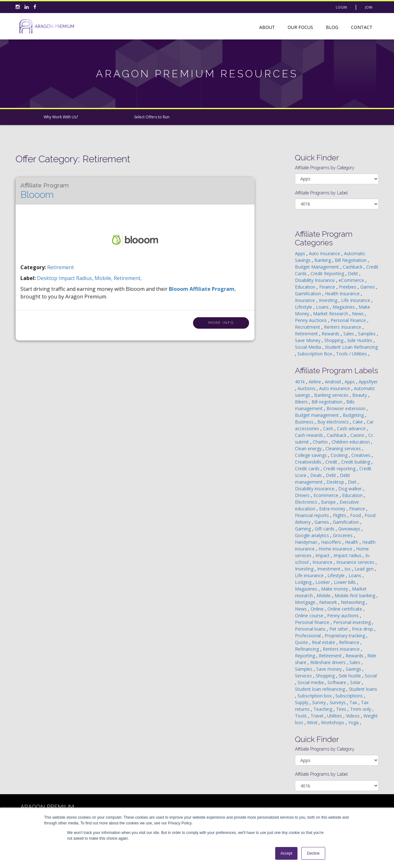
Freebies (348, 287)
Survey (320, 702)
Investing (329, 300)
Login (341, 7)
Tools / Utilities (352, 354)
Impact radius (348, 555)
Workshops (333, 722)
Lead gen (365, 569)
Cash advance (352, 428)
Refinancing (308, 649)
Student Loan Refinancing (351, 347)
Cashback (353, 267)
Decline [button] (313, 853)
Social (371, 676)
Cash (329, 428)
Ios (348, 569)
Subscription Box (315, 354)
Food (356, 515)
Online (318, 609)
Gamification (309, 294)
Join (369, 7)
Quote (302, 642)
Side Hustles (360, 340)
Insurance (306, 300)
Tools (301, 716)
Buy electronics (334, 422)
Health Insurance (343, 294)
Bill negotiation (328, 402)
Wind (313, 722)
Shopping (334, 340)
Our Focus (300, 27)
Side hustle (350, 676)
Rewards (331, 334)
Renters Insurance (343, 327)
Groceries (343, 535)
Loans (323, 307)
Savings (354, 669)
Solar (356, 682)
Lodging (304, 582)
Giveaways (350, 529)
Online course (310, 616)
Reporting (306, 656)
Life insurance (310, 575)
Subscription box (315, 696)
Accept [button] (287, 853)
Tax (354, 702)
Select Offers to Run (152, 117)
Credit (332, 462)
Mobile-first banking (355, 595)
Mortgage (306, 602)
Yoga (354, 722)
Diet (353, 482)
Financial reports (313, 515)
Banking (323, 260)
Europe (329, 502)
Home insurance (336, 549)
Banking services (332, 395)
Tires (342, 709)
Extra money (333, 509)
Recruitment (308, 327)
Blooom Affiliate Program (202, 289)
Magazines (344, 307)
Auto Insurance (325, 253)
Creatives (362, 455)
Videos (353, 716)
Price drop (363, 629)
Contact (362, 27)
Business (305, 422)
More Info (221, 323)
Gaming (304, 529)
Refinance (350, 642)
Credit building (356, 462)
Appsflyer (368, 382)
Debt (354, 273)
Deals (317, 475)
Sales (349, 334)
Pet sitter (339, 629)
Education (306, 287)
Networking (353, 602)
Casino (358, 435)
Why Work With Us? (61, 117)
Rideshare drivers (329, 662)
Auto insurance (335, 388)
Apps (301, 253)
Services (304, 676)
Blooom (45, 191)
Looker (323, 582)
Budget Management (318, 267)
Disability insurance (315, 489)
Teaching (323, 709)
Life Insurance (356, 300)
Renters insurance (342, 649)
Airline (315, 382)
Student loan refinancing (321, 689)
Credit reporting (340, 469)
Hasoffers (332, 542)
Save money (330, 669)
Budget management (318, 415)
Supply (302, 702)
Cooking (340, 455)
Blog (332, 27)
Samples (367, 334)
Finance (328, 287)
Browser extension (347, 408)
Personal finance (313, 622)
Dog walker (351, 489)
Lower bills (345, 582)
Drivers (303, 495)
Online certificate (345, 609)
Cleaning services (344, 448)
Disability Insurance (315, 280)
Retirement (61, 267)
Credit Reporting (328, 273)
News (358, 314)
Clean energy (309, 448)
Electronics (307, 502)
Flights (340, 515)
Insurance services (356, 562)
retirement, (128, 278)
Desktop (336, 482)
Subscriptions (350, 696)
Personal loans (311, 629)
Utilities (335, 716)
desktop (48, 278)
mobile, (104, 278)
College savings (312, 455)
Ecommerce (326, 495)
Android (333, 382)
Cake (358, 422)
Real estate (324, 642)
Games (368, 287)
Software (337, 682)
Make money (335, 589)
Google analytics (313, 535)
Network (329, 602)
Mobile (324, 595)
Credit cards (308, 469)
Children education (351, 442)
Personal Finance (349, 320)
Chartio (321, 442)
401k (301, 382)
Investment (330, 569)
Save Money (308, 340)
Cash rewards (310, 435)
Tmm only (361, 709)
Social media (311, 682)
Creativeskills (309, 462)
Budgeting (354, 415)
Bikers (302, 402)
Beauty (360, 395)
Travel (318, 716)
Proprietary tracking (345, 636)
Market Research (331, 314)
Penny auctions (344, 616)
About (267, 27)
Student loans (363, 689)
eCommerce (352, 280)
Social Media (309, 347)
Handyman (307, 542)
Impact (323, 555)
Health (352, 542)
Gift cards (325, 529)
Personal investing (353, 622)
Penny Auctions (312, 320)
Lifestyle (304, 307)
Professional (308, 636)
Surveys (338, 702)
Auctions (307, 388)
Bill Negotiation (351, 260)
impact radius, (77, 278)
